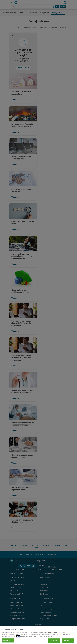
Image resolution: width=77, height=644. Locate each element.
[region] (38, 635)
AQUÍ (18, 636)
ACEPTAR (54, 640)
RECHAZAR (68, 640)
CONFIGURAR (6, 640)
